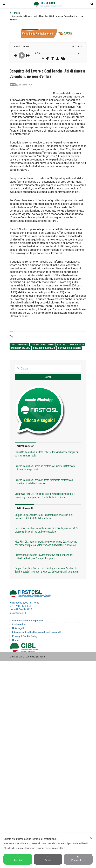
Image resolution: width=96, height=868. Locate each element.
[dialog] (48, 851)
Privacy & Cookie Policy (25, 649)
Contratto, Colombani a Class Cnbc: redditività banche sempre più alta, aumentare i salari (47, 467)
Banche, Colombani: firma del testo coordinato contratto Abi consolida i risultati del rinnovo (44, 495)
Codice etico (19, 638)
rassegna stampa (20, 362)
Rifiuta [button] (48, 859)
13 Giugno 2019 (25, 85)
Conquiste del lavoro (43, 358)
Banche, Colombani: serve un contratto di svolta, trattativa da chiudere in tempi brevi (45, 481)
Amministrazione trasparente (28, 634)
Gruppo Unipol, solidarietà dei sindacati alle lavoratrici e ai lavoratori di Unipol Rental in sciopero (44, 530)
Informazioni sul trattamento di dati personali (36, 646)
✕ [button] (91, 838)
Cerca (48, 391)
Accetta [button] (18, 859)
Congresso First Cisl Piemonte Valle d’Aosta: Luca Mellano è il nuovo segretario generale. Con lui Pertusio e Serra (45, 509)
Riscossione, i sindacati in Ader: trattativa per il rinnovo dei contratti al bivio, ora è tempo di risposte (44, 570)
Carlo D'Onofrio (19, 358)
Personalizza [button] (78, 859)
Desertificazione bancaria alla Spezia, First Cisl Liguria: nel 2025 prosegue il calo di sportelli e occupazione (46, 543)
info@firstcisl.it (18, 627)
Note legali (18, 642)
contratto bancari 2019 (70, 358)
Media (17, 13)
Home (15, 653)
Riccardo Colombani (44, 362)
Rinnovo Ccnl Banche (69, 362)
